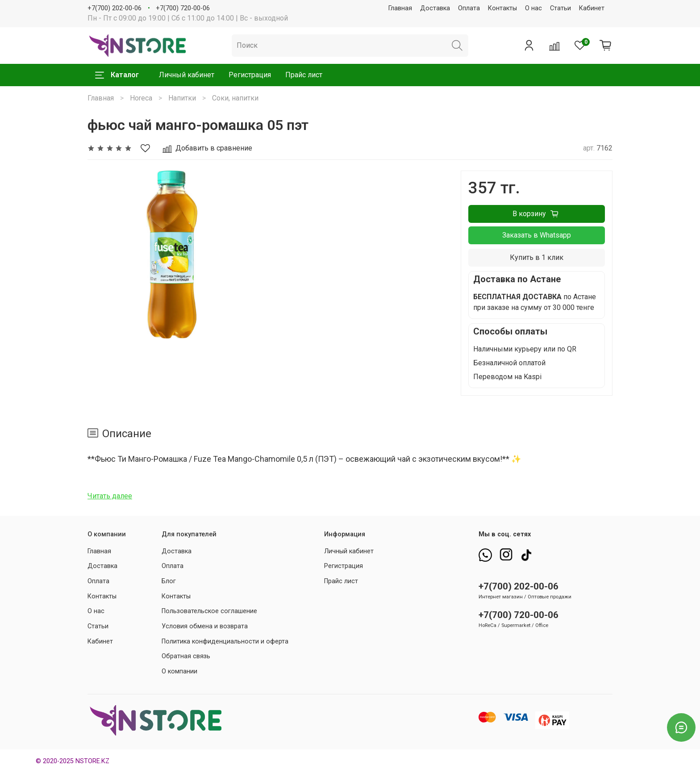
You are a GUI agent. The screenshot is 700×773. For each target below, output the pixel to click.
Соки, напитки (235, 98)
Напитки (182, 98)
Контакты (502, 8)
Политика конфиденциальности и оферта (225, 641)
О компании (179, 671)
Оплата (469, 8)
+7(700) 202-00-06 (115, 8)
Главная (400, 8)
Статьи (560, 8)
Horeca (141, 98)
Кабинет (592, 8)
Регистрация (250, 75)
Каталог (117, 75)
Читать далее (110, 496)
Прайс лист (304, 75)
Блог (169, 581)
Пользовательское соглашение (209, 611)
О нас (533, 8)
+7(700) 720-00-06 (183, 8)
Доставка (435, 8)
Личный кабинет (187, 75)
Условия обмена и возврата (205, 626)
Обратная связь (186, 656)
